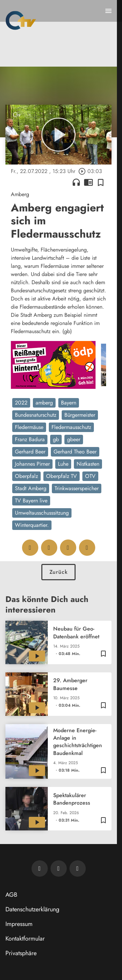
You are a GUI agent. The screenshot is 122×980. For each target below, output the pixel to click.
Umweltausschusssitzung (42, 513)
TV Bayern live (31, 501)
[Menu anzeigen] (108, 11)
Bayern (69, 403)
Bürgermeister (80, 415)
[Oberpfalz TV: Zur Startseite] (21, 20)
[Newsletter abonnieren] (40, 869)
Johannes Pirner (32, 464)
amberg (44, 403)
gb (56, 439)
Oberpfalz (26, 476)
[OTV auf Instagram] (78, 869)
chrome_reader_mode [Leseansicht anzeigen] (88, 182)
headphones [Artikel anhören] (76, 182)
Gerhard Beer (30, 452)
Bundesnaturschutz (36, 415)
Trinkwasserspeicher (77, 488)
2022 (21, 403)
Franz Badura (30, 439)
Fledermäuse (29, 427)
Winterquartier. (32, 525)
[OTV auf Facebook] (59, 869)
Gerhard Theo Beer (75, 452)
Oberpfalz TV (62, 476)
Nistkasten (88, 464)
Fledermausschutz (71, 427)
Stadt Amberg (31, 488)
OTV (90, 476)
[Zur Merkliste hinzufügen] (101, 182)
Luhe (63, 464)
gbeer (74, 439)
